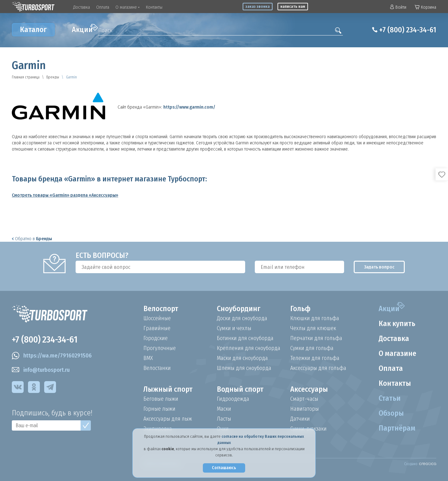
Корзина (425, 7)
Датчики (300, 419)
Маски (224, 409)
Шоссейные (157, 318)
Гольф (300, 309)
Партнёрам (397, 428)
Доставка (82, 7)
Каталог (33, 30)
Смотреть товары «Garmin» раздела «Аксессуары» (65, 195)
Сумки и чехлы (234, 328)
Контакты (154, 7)
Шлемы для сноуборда (244, 368)
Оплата (103, 7)
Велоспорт (161, 309)
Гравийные (157, 328)
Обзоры (391, 413)
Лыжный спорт (168, 389)
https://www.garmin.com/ (189, 107)
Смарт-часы (304, 399)
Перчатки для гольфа (316, 338)
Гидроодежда (233, 399)
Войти (398, 7)
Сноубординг (239, 309)
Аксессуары (309, 389)
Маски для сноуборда (242, 358)
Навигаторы (305, 409)
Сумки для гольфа (312, 348)
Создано (420, 464)
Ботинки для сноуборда (245, 338)
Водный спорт (240, 389)
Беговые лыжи (161, 399)
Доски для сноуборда (242, 318)
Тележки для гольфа (315, 358)
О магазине (128, 7)
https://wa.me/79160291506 (52, 356)
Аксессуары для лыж (168, 419)
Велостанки (157, 368)
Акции (85, 29)
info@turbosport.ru (41, 370)
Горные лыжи (159, 409)
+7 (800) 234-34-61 (408, 30)
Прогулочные (160, 348)
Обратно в (32, 239)
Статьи (390, 398)
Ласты (224, 419)
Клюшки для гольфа (315, 318)
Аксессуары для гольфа (318, 368)
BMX (148, 358)
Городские (156, 338)
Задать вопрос (379, 267)
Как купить (397, 324)
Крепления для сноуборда (249, 348)
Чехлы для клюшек (313, 328)
